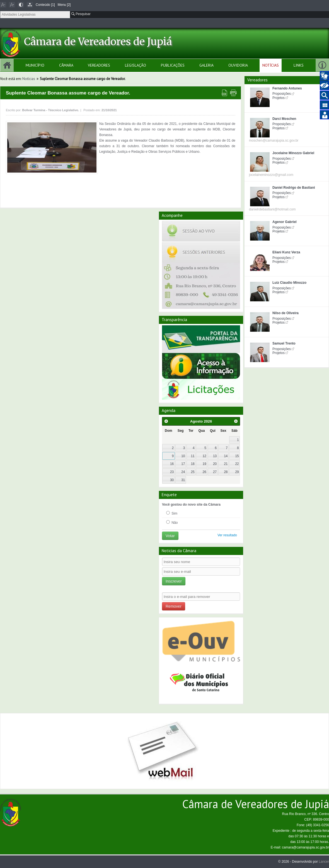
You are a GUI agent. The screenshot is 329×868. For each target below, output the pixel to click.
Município (35, 65)
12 (205, 456)
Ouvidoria (238, 65)
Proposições (282, 94)
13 (215, 456)
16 (172, 464)
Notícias (271, 65)
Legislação (136, 65)
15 (237, 456)
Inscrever (174, 581)
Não (172, 522)
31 (183, 480)
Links (299, 65)
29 (237, 472)
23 (172, 472)
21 (226, 464)
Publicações (173, 65)
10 (183, 456)
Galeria (206, 65)
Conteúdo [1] (45, 5)
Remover (174, 606)
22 (237, 464)
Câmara (66, 65)
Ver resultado (227, 535)
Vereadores (99, 65)
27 (215, 472)
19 (205, 464)
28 (226, 472)
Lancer (324, 862)
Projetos (279, 98)
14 (226, 456)
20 (215, 464)
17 (183, 464)
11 (193, 456)
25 (193, 472)
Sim (172, 513)
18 (193, 464)
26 (205, 472)
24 (183, 472)
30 (172, 480)
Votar (170, 536)
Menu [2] (64, 5)
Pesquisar (81, 14)
